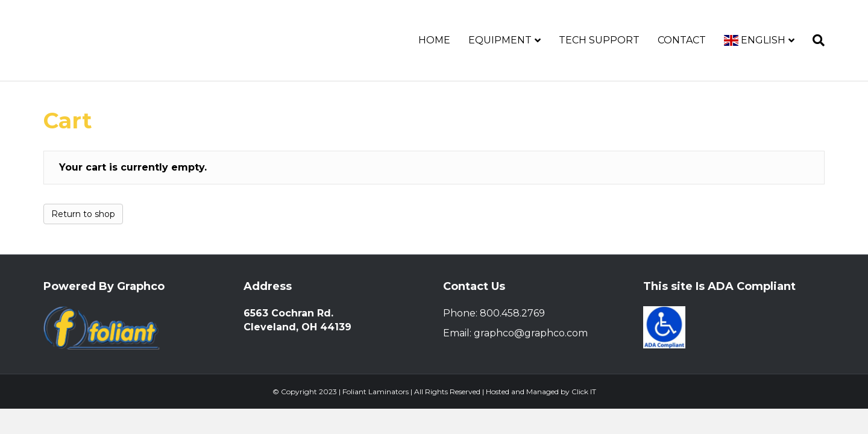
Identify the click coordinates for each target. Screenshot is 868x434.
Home (434, 40)
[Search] (814, 40)
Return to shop (83, 214)
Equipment (500, 40)
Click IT (584, 392)
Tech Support (599, 40)
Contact (682, 40)
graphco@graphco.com (531, 333)
